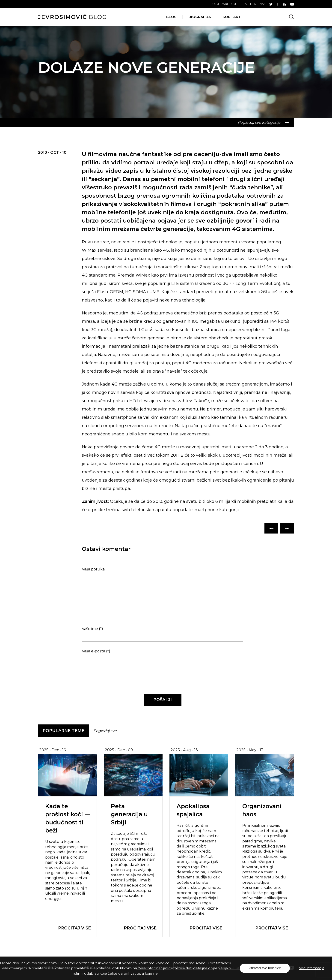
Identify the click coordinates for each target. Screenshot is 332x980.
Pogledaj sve (105, 731)
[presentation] (113, 679)
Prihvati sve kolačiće (265, 968)
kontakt (232, 17)
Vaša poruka (93, 569)
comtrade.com (224, 4)
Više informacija (312, 968)
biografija (200, 17)
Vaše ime (92, 629)
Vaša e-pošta (96, 651)
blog (73, 17)
